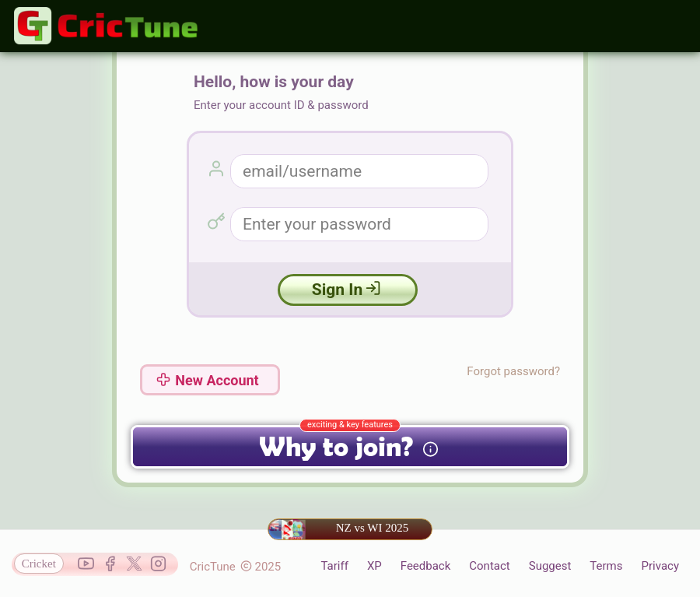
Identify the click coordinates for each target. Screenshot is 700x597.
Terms (606, 566)
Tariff (334, 566)
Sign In (346, 290)
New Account (207, 380)
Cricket (39, 564)
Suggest (550, 566)
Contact (489, 566)
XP (374, 566)
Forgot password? (513, 371)
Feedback (426, 566)
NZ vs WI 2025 (338, 529)
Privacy (660, 566)
